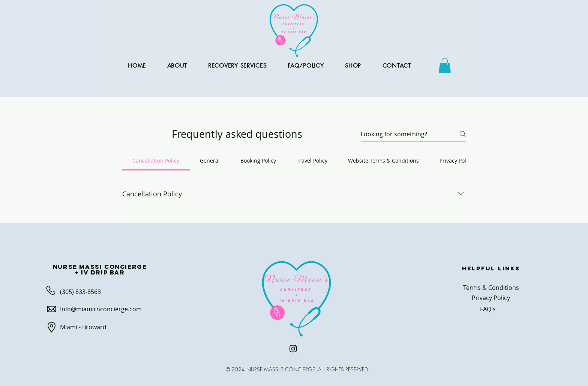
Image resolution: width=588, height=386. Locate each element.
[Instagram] (293, 348)
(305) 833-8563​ (80, 292)
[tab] (156, 161)
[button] (445, 66)
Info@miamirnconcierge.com (101, 309)
